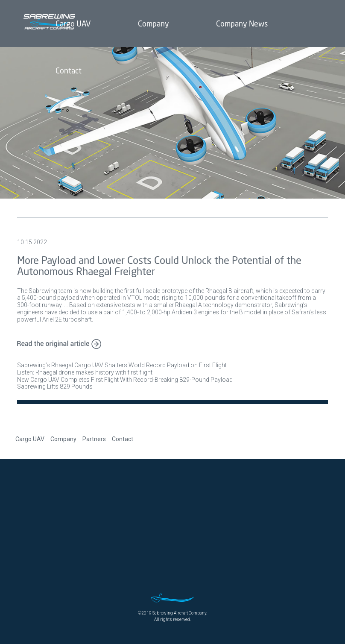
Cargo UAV (30, 439)
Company (63, 439)
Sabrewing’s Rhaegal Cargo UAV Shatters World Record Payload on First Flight (122, 365)
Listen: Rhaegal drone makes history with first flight (85, 372)
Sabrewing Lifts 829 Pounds (55, 386)
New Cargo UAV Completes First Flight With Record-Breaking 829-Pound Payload (125, 380)
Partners (94, 439)
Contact (123, 439)
